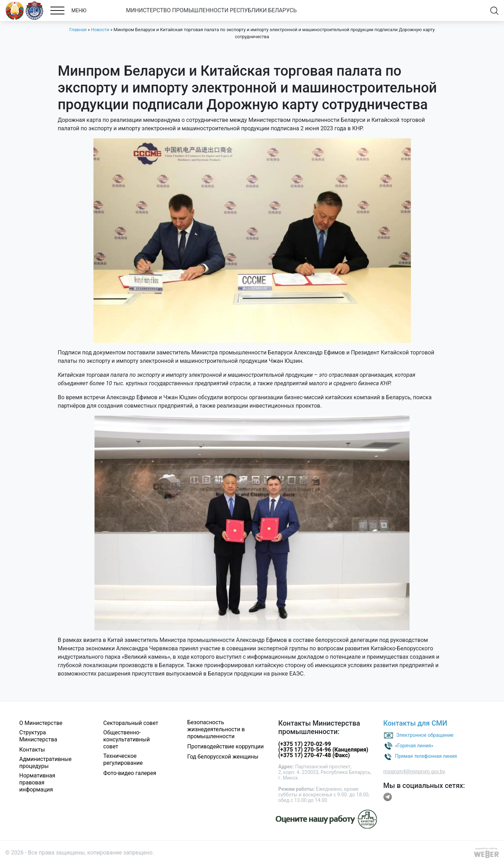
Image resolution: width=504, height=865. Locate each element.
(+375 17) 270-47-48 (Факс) (314, 755)
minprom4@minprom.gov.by (414, 771)
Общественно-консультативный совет (127, 739)
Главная (78, 30)
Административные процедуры (45, 763)
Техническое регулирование (123, 759)
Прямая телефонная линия (426, 756)
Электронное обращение (425, 735)
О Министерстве (41, 723)
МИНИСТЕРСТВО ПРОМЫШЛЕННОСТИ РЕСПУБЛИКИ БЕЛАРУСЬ (211, 10)
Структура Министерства (38, 736)
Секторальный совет (131, 723)
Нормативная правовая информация (37, 783)
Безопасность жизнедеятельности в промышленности (216, 729)
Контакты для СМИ (415, 723)
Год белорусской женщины (223, 757)
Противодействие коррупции (226, 746)
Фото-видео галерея (130, 773)
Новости (100, 30)
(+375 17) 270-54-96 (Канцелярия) (323, 750)
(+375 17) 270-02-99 (305, 744)
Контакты (32, 750)
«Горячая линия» (414, 746)
